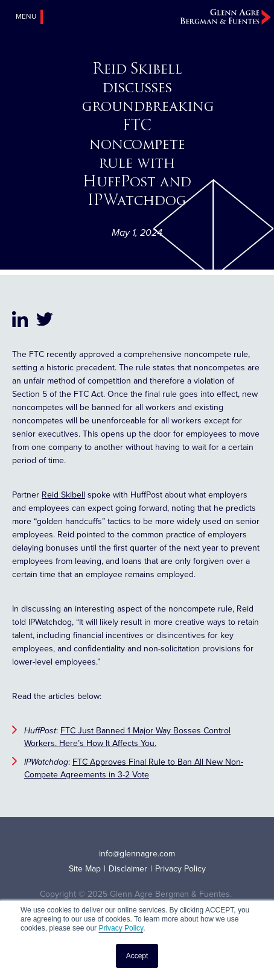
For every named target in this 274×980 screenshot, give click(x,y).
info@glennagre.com (137, 854)
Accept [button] (137, 956)
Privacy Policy (121, 928)
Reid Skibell (63, 495)
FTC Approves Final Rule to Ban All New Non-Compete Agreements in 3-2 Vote (134, 768)
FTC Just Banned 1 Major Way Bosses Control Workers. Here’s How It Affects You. (127, 737)
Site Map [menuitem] (85, 869)
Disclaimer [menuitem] (128, 869)
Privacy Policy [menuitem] (180, 869)
